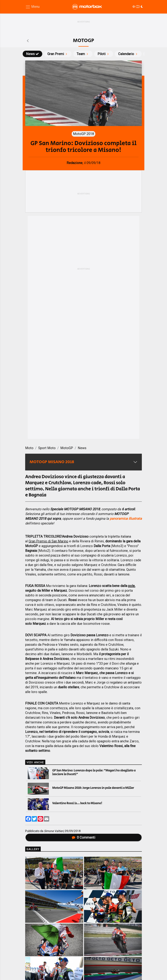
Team (83, 54)
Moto (29, 448)
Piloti (104, 54)
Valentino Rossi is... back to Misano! (77, 803)
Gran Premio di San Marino (48, 541)
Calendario (128, 54)
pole (131, 586)
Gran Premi (58, 54)
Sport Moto (47, 448)
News (32, 54)
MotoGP (67, 448)
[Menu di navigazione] (32, 7)
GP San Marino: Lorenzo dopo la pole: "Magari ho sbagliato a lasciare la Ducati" (94, 772)
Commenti (83, 837)
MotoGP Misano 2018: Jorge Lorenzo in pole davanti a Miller (93, 788)
